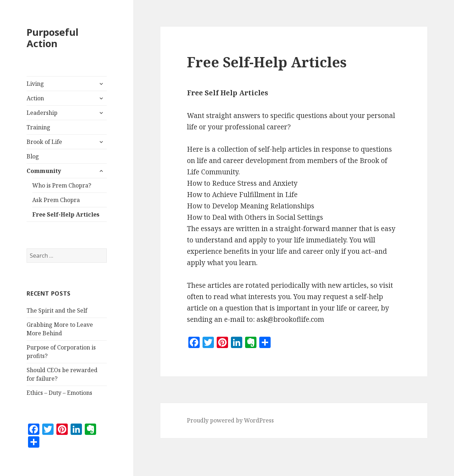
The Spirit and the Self (57, 310)
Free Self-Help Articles (66, 214)
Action (35, 98)
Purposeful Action (52, 38)
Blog (33, 156)
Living (35, 84)
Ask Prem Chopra (56, 200)
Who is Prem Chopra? (62, 185)
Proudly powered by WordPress (230, 420)
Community (44, 171)
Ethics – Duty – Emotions (59, 393)
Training (38, 127)
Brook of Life (44, 142)
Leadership (42, 113)
